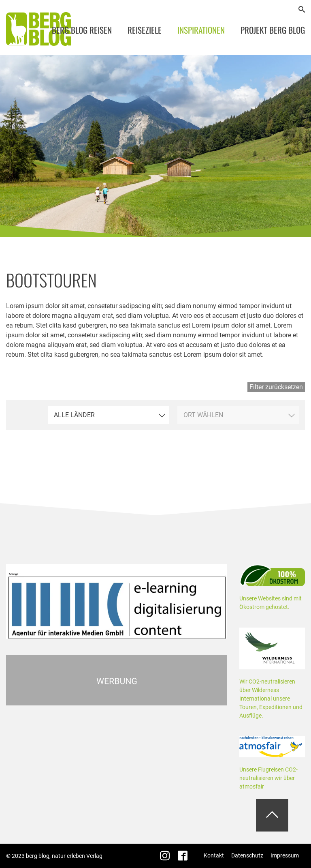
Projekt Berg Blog (273, 30)
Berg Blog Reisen (82, 30)
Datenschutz (247, 855)
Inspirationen (201, 30)
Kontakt (214, 855)
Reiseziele (145, 30)
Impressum (285, 855)
